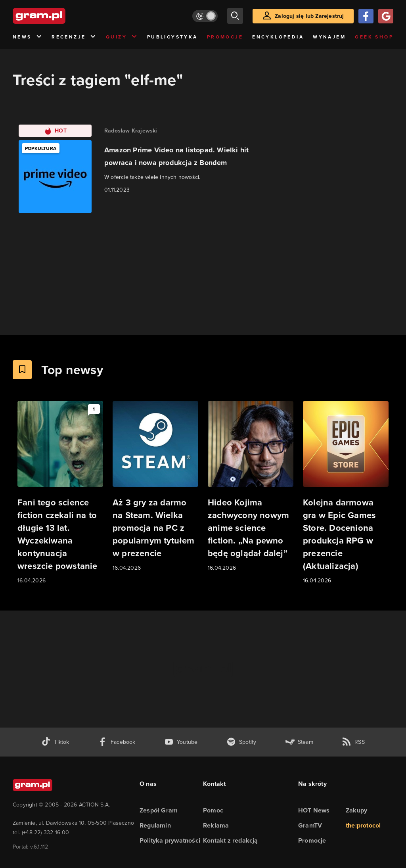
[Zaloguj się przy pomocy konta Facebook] (366, 16)
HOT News (314, 810)
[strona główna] (59, 16)
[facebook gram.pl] (117, 742)
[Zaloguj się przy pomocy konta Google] (386, 16)
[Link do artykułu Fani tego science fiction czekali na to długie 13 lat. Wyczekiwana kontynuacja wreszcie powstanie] (60, 493)
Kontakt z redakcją (231, 840)
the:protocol (363, 825)
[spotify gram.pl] (241, 742)
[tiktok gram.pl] (55, 742)
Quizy (122, 37)
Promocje (225, 37)
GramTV (310, 825)
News (28, 37)
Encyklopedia (278, 37)
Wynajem (329, 37)
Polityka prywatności (170, 840)
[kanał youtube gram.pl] (181, 742)
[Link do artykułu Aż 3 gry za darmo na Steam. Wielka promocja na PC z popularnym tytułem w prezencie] (155, 487)
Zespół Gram (159, 810)
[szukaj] (235, 16)
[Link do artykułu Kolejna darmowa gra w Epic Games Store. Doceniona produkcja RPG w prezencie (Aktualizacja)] (346, 493)
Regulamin (155, 825)
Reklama (216, 825)
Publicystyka (172, 37)
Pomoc (213, 810)
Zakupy (356, 810)
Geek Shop (374, 37)
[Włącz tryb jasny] (205, 16)
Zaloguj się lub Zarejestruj (309, 16)
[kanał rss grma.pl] (353, 742)
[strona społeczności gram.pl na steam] (299, 742)
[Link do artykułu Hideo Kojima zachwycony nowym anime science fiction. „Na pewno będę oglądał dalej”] (251, 487)
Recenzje (74, 37)
